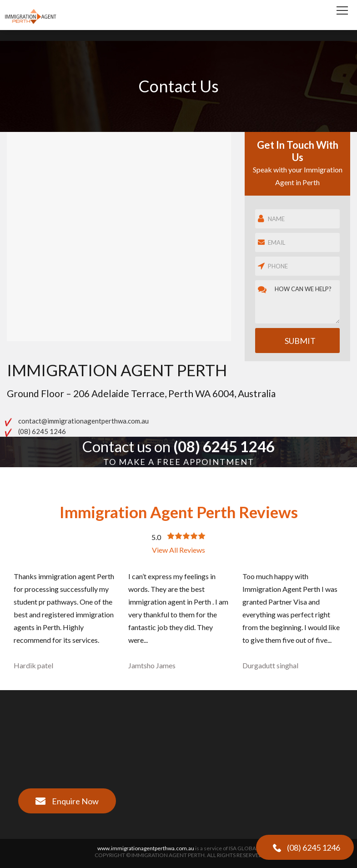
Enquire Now (67, 801)
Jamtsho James (152, 665)
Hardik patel (33, 665)
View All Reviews (178, 550)
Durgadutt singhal (270, 665)
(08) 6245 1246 (42, 431)
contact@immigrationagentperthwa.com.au (83, 421)
